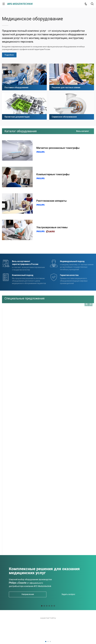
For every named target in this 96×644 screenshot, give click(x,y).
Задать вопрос (68, 594)
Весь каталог (83, 131)
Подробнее (9, 55)
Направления (28, 594)
